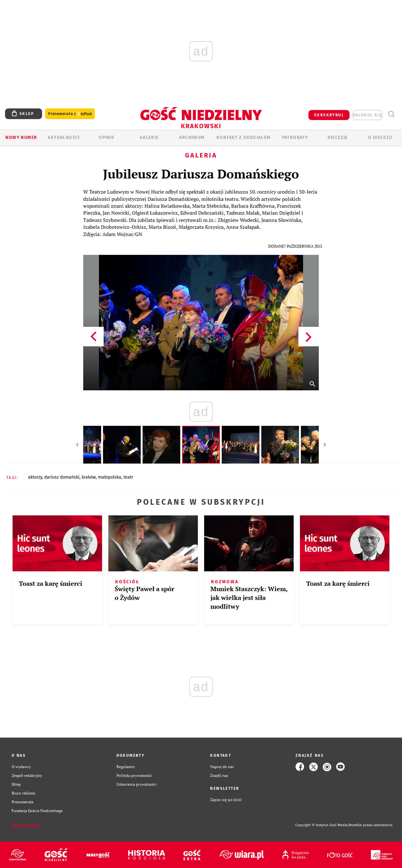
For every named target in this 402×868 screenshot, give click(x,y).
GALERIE (149, 137)
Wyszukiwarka (391, 114)
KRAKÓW (89, 477)
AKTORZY (35, 477)
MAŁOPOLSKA (110, 477)
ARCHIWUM (192, 137)
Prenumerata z (70, 114)
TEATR (128, 477)
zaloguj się (367, 115)
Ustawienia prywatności (137, 784)
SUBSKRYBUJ (329, 115)
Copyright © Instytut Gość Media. (322, 825)
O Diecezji (380, 137)
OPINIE (106, 137)
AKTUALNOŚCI (64, 137)
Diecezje (338, 137)
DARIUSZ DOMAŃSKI (62, 477)
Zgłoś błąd (26, 825)
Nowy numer (21, 137)
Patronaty (295, 137)
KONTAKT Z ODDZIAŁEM (244, 137)
